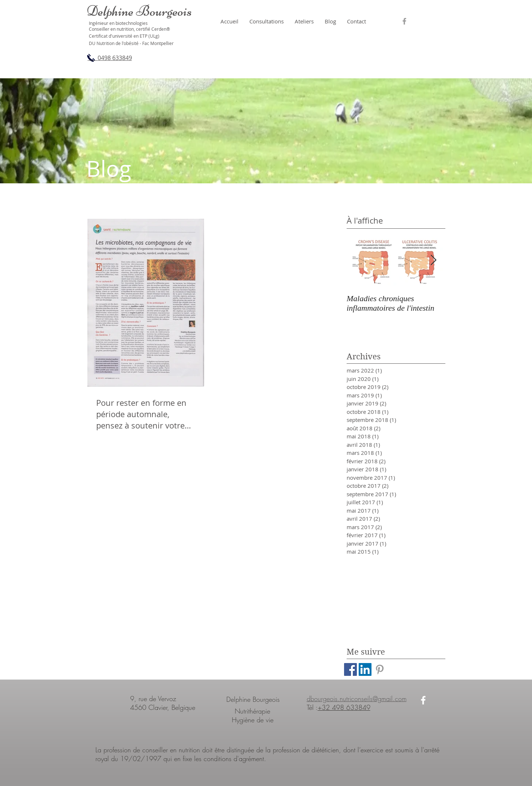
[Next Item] (434, 260)
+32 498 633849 (344, 707)
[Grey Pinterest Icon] (380, 669)
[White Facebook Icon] (423, 700)
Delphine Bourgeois (253, 699)
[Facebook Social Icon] (350, 669)
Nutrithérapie (252, 711)
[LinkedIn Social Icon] (365, 669)
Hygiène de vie (253, 720)
